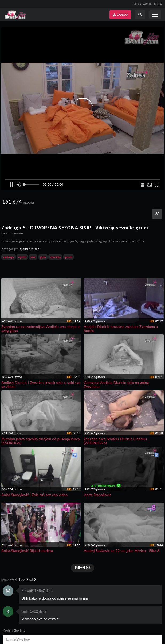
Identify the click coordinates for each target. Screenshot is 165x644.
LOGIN (158, 4)
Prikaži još (82, 568)
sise (33, 257)
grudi (68, 257)
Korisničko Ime (14, 630)
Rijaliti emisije (29, 249)
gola (43, 257)
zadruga (9, 257)
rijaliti (22, 257)
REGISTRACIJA (142, 4)
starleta (55, 257)
